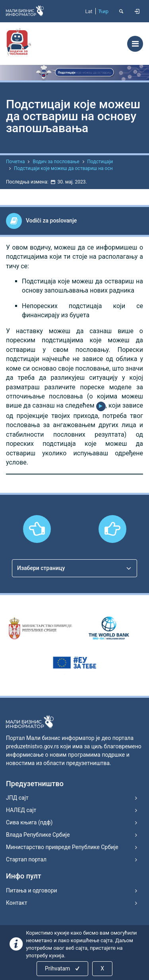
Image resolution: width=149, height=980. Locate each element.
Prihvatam (63, 968)
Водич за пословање (56, 162)
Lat (89, 11)
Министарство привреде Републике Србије (62, 847)
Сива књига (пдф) (29, 822)
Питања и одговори (32, 890)
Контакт (16, 903)
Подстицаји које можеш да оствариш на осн (63, 168)
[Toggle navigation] (135, 44)
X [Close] (102, 968)
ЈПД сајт (17, 798)
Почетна (15, 162)
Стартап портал (26, 859)
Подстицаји (100, 162)
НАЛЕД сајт (21, 810)
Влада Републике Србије (38, 835)
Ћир (104, 11)
